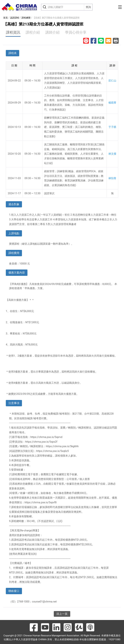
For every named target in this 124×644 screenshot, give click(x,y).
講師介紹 (52, 32)
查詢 (88, 7)
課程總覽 (26, 18)
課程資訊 (13, 32)
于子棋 (112, 127)
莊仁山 (112, 81)
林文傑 (112, 154)
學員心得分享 (76, 32)
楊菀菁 (112, 103)
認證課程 (15, 18)
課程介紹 (33, 32)
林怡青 (112, 178)
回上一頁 (62, 614)
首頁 (5, 18)
